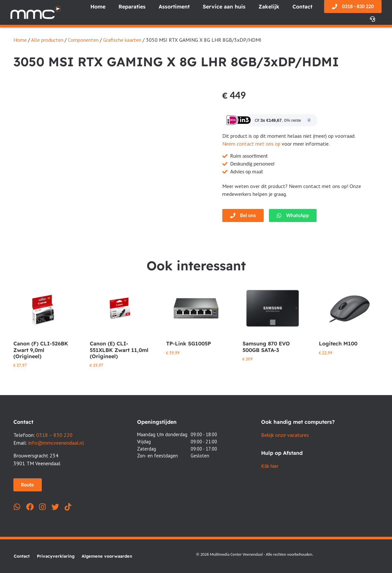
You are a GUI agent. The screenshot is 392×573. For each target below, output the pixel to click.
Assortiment (174, 7)
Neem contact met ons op (251, 144)
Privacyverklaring (56, 556)
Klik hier (270, 466)
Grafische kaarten (122, 40)
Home (98, 7)
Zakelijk (269, 7)
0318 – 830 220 (54, 435)
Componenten (83, 40)
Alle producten (47, 40)
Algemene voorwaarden (107, 556)
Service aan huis (224, 7)
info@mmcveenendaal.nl (56, 443)
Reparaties (132, 7)
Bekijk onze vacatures (285, 435)
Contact (302, 7)
